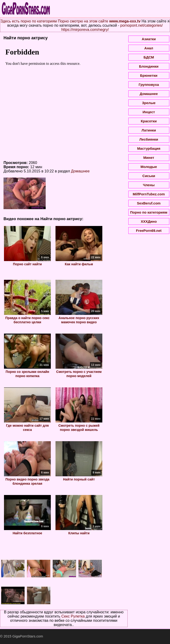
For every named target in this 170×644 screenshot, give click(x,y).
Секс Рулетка (73, 616)
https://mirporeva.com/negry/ (85, 30)
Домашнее (80, 171)
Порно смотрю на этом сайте (83, 21)
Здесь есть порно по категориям (29, 21)
